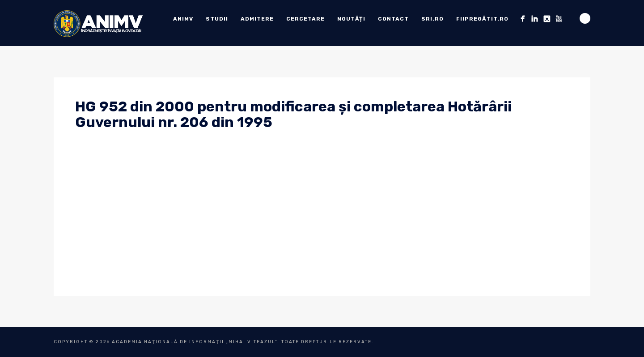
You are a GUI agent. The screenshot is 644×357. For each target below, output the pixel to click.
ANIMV (183, 19)
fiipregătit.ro (482, 19)
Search (585, 18)
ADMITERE (257, 19)
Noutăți (351, 19)
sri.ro (432, 19)
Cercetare (305, 19)
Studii (217, 19)
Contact (393, 19)
